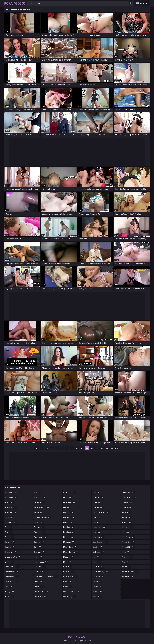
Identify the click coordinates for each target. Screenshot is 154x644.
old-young (70, 597)
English (144, 3)
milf (67, 562)
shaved (98, 567)
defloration (12, 577)
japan (68, 497)
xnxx (126, 552)
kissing (68, 512)
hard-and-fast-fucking (46, 577)
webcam (127, 527)
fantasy (39, 527)
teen (97, 597)
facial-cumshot (43, 517)
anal (9, 502)
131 (102, 448)
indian (39, 587)
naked (68, 567)
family (39, 522)
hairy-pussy (41, 562)
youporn (128, 577)
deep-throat (12, 567)
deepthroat (12, 572)
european (40, 497)
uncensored (129, 497)
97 (82, 448)
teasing (98, 592)
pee (96, 522)
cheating (11, 552)
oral (97, 492)
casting (10, 547)
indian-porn (41, 592)
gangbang (41, 537)
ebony (9, 592)
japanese (69, 502)
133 (112, 448)
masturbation (71, 552)
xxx (125, 562)
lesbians (69, 532)
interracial (70, 492)
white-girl (128, 542)
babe (9, 517)
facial (39, 512)
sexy (97, 562)
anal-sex (10, 512)
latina (68, 522)
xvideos (127, 557)
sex (97, 557)
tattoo (97, 587)
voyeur (127, 522)
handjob (40, 567)
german (40, 552)
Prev (37, 448)
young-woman (130, 572)
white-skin (128, 547)
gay (38, 547)
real (97, 532)
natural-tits (70, 577)
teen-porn (128, 492)
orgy (97, 502)
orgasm (98, 497)
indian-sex (41, 597)
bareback (11, 522)
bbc (8, 527)
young (127, 567)
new (67, 582)
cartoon (10, 542)
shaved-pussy (101, 572)
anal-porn (11, 507)
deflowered (11, 582)
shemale (98, 577)
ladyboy (69, 517)
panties (98, 507)
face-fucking (42, 507)
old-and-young (72, 592)
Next (117, 448)
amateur (11, 492)
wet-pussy (128, 537)
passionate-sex (101, 512)
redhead (98, 552)
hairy (38, 557)
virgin (126, 517)
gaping (39, 542)
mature (68, 557)
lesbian (69, 527)
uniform (127, 502)
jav (67, 507)
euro (38, 492)
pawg (97, 517)
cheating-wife (12, 557)
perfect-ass (99, 527)
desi (9, 587)
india (38, 582)
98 (87, 448)
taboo (97, 582)
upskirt (127, 507)
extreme (39, 502)
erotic (9, 597)
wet (126, 532)
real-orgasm (100, 542)
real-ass (98, 537)
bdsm (9, 537)
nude (68, 587)
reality (98, 547)
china (9, 562)
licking (68, 537)
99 (92, 448)
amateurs (11, 497)
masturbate (70, 547)
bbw (9, 532)
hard (39, 572)
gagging (39, 532)
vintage (127, 512)
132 (107, 448)
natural (69, 572)
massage (69, 542)
